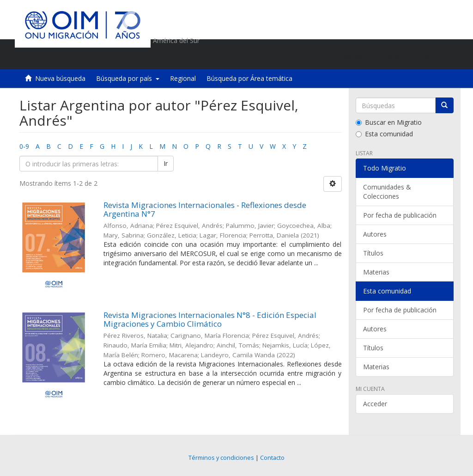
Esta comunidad (384, 134)
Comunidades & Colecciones (387, 192)
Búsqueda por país (128, 78)
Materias (376, 272)
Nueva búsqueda (60, 78)
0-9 (24, 146)
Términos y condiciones (221, 458)
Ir (166, 163)
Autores (375, 234)
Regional (183, 78)
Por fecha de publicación (400, 215)
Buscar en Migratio (389, 122)
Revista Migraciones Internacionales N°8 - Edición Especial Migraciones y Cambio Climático (210, 319)
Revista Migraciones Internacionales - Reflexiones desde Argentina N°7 (205, 209)
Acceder (375, 404)
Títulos (373, 253)
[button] (394, 58)
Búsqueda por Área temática (249, 78)
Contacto (272, 458)
